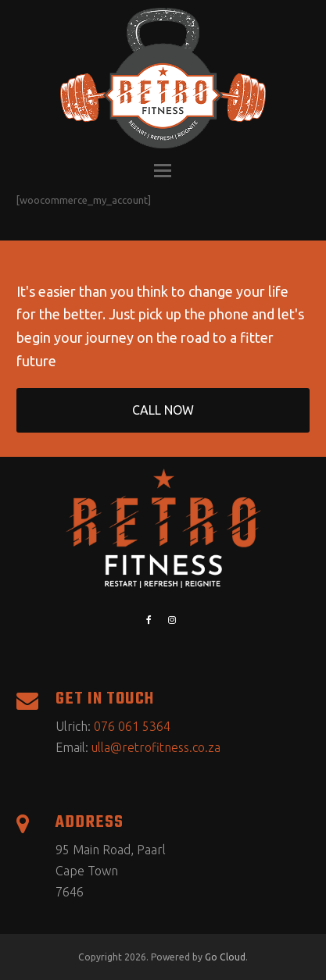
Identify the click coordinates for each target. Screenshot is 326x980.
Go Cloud (225, 957)
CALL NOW (163, 410)
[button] (163, 170)
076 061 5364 (132, 726)
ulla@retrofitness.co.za (156, 747)
